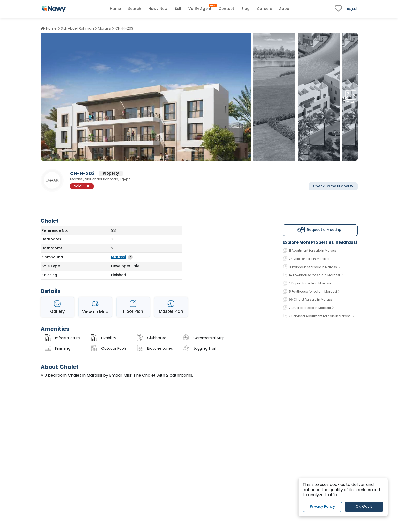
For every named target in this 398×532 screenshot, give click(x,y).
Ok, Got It (364, 506)
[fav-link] (338, 9)
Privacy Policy (322, 506)
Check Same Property (333, 186)
